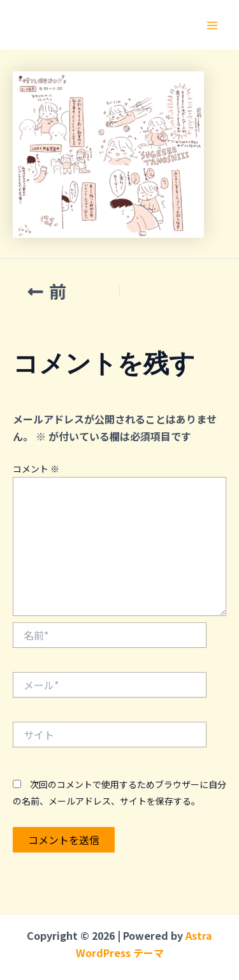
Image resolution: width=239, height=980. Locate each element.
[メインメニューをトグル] (212, 26)
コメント (36, 469)
